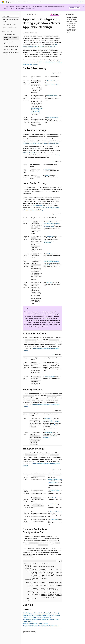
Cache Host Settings (72, 19)
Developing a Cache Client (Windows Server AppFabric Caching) (40, 626)
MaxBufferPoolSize (55, 490)
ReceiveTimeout (54, 520)
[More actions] (61, 14)
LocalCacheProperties (49, 227)
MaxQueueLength (50, 377)
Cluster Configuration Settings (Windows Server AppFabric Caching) (41, 615)
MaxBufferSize (54, 498)
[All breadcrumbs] (24, 14)
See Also (69, 33)
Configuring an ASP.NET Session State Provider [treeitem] (11, 53)
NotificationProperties (49, 265)
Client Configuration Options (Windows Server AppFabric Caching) (41, 613)
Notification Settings (71, 23)
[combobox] (10, 16)
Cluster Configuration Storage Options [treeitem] (10, 28)
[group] (42, 101)
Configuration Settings (32, 14)
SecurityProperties (55, 425)
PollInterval (49, 260)
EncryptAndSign (47, 437)
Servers (57, 155)
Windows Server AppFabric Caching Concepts (35, 624)
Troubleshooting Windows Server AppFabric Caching (37, 617)
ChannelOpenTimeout (52, 95)
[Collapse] (19, 13)
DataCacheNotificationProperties (51, 262)
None (51, 422)
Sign (54, 436)
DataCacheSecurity (47, 420)
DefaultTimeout (49, 254)
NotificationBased (48, 241)
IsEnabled (48, 222)
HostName (47, 169)
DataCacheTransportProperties (55, 479)
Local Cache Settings (72, 21)
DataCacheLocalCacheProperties (52, 223)
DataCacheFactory (38, 206)
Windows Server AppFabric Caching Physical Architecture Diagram (41, 143)
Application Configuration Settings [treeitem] (11, 38)
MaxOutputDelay (54, 504)
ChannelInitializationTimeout (57, 512)
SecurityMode (48, 418)
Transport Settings (71, 27)
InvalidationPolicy (50, 236)
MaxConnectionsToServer (53, 118)
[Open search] (78, 2)
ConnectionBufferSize (55, 476)
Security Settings (71, 25)
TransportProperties (53, 482)
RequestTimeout (51, 81)
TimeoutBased (47, 243)
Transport (57, 422)
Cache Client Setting (72, 17)
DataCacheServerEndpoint (30, 153)
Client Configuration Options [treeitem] (10, 24)
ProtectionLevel (49, 433)
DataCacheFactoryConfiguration (52, 84)
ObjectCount (49, 283)
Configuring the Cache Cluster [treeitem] (10, 49)
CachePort (47, 175)
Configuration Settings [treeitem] (10, 35)
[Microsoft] (3, 2)
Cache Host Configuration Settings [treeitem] (10, 43)
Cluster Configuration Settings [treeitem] (11, 47)
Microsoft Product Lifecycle (45, 7)
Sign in (82, 2)
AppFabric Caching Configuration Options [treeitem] (11, 21)
